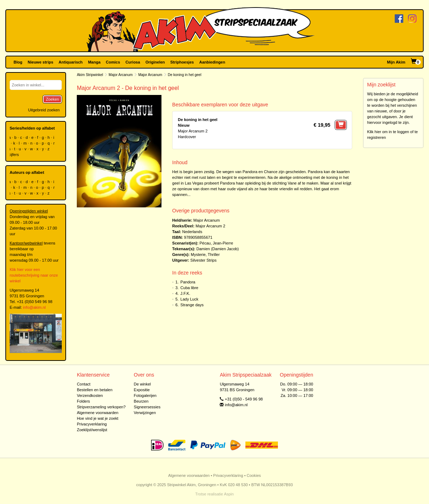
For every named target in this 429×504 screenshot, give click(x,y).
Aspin (229, 494)
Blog (18, 62)
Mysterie (198, 254)
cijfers (14, 155)
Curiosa (133, 62)
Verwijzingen (145, 413)
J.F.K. (185, 293)
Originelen (155, 62)
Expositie (142, 390)
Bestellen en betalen (95, 390)
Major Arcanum (121, 75)
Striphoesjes (182, 62)
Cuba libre (189, 288)
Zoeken (52, 99)
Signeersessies (147, 407)
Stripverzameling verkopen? (101, 407)
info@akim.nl (34, 307)
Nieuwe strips (41, 62)
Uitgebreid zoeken (44, 110)
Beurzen (141, 401)
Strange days (192, 305)
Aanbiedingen (212, 62)
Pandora (188, 282)
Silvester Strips (203, 260)
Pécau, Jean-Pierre (216, 243)
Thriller (214, 254)
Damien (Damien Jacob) (218, 249)
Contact (84, 384)
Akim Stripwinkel (90, 75)
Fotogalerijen (145, 395)
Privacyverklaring (92, 424)
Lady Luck (189, 299)
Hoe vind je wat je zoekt (98, 418)
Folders (83, 401)
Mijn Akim (396, 62)
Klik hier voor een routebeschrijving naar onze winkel (34, 275)
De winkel (143, 384)
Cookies (254, 475)
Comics (113, 62)
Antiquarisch (71, 62)
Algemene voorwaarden (98, 413)
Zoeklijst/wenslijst (92, 430)
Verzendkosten (90, 395)
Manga (94, 62)
